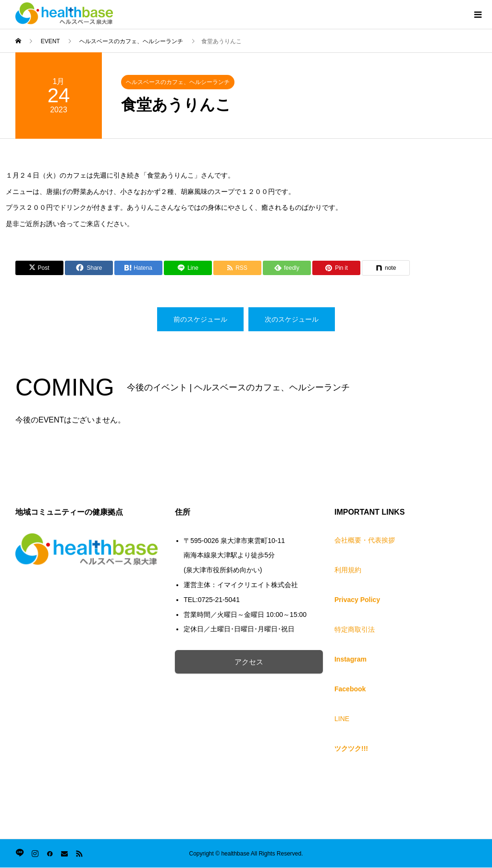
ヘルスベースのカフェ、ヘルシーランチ (178, 82)
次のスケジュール (292, 319)
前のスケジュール (200, 319)
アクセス (259, 662)
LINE (342, 719)
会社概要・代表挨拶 (365, 540)
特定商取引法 (355, 629)
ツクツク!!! (351, 748)
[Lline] (188, 268)
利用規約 (348, 570)
